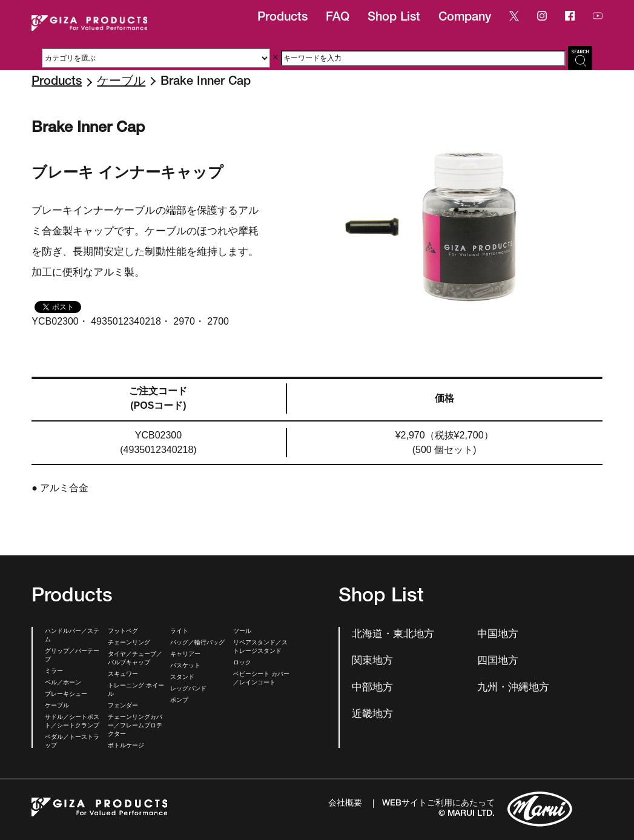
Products (282, 18)
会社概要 (345, 804)
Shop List (394, 18)
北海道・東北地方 (393, 635)
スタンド (182, 678)
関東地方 (372, 662)
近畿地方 (372, 715)
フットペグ (123, 632)
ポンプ (179, 701)
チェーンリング (129, 643)
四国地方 (498, 662)
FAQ (338, 18)
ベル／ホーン (63, 683)
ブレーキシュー (66, 695)
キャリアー (185, 655)
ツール (242, 632)
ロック (242, 663)
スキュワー (123, 675)
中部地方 (372, 688)
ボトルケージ (126, 746)
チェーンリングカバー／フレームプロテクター (135, 726)
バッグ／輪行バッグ (197, 643)
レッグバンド (188, 689)
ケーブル (121, 82)
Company (465, 18)
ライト (179, 632)
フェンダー (123, 706)
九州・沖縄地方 (513, 688)
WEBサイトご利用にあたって (438, 804)
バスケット (185, 666)
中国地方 (498, 635)
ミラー (54, 672)
